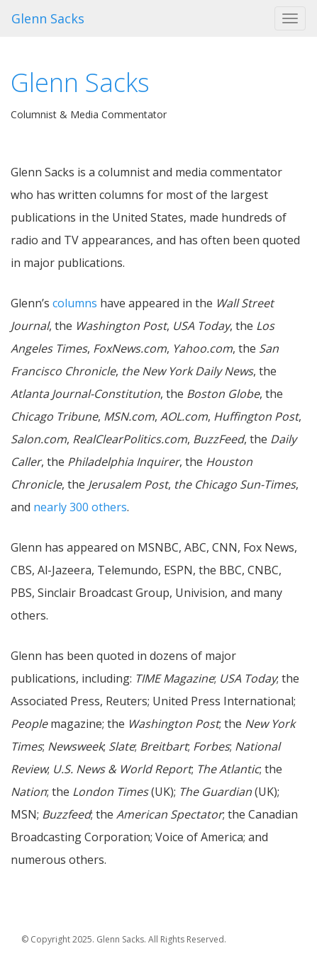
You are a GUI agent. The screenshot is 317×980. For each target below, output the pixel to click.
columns (75, 303)
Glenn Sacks (48, 18)
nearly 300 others (80, 507)
